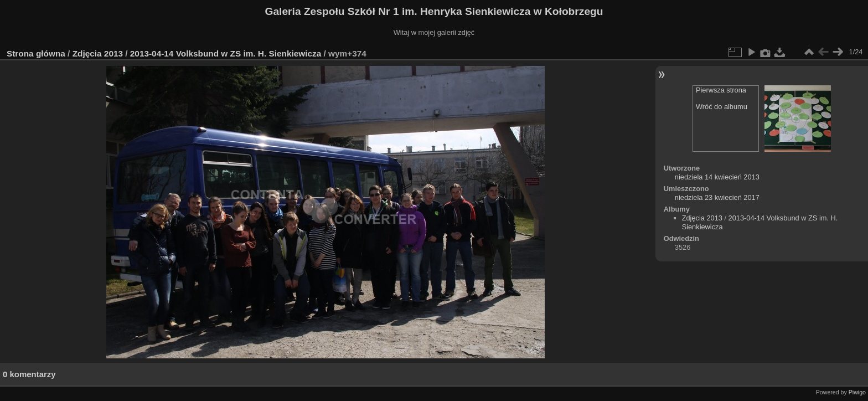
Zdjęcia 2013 (98, 53)
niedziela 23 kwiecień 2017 (717, 197)
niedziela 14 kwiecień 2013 (717, 177)
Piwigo (857, 392)
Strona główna (36, 53)
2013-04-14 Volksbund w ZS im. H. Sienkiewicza (227, 53)
